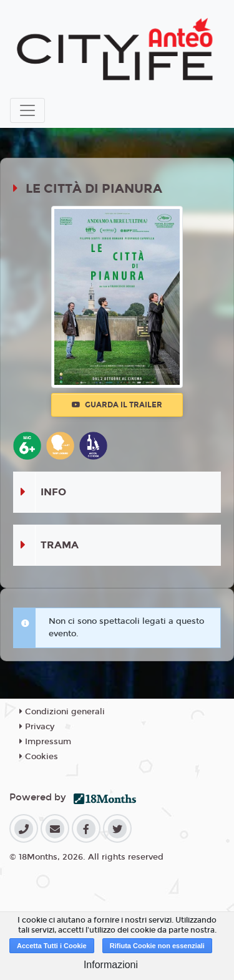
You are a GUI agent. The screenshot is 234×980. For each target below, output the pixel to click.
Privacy (37, 727)
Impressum (45, 742)
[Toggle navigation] (27, 110)
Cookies (39, 757)
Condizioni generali (62, 712)
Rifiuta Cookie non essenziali (157, 946)
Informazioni (111, 965)
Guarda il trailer (117, 405)
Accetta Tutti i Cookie (52, 946)
